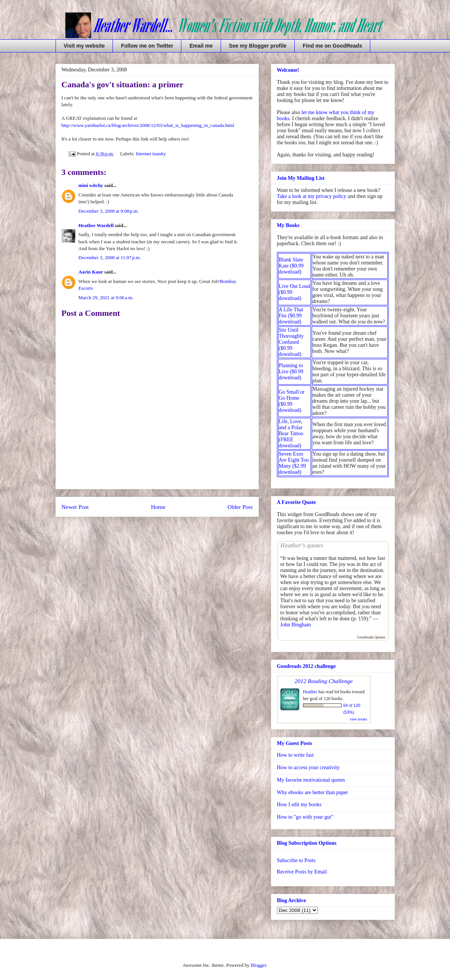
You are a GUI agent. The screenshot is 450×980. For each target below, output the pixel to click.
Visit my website (84, 46)
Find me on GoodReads (332, 46)
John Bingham (296, 625)
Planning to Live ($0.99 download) (291, 372)
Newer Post (75, 507)
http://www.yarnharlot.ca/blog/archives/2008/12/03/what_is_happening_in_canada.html (148, 125)
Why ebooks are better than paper (313, 792)
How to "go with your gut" (305, 817)
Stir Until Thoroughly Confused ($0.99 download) (291, 342)
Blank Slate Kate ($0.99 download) (291, 266)
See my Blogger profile (258, 46)
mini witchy (91, 185)
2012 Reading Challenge (324, 681)
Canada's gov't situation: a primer (123, 84)
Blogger (258, 965)
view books (359, 719)
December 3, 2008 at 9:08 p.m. (109, 211)
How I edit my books (299, 805)
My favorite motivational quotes (311, 780)
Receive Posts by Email (302, 872)
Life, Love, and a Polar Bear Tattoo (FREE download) (291, 434)
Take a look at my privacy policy (312, 196)
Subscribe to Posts (296, 860)
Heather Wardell (96, 225)
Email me (201, 46)
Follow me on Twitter (147, 46)
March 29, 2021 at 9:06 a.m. (106, 298)
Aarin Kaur (91, 272)
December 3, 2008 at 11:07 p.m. (110, 257)
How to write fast (295, 755)
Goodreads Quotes (371, 637)
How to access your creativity (308, 767)
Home (158, 507)
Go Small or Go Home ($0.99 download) (292, 401)
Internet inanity (151, 154)
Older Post (240, 507)
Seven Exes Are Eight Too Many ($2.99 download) (294, 463)
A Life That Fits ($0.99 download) (291, 316)
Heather (310, 692)
